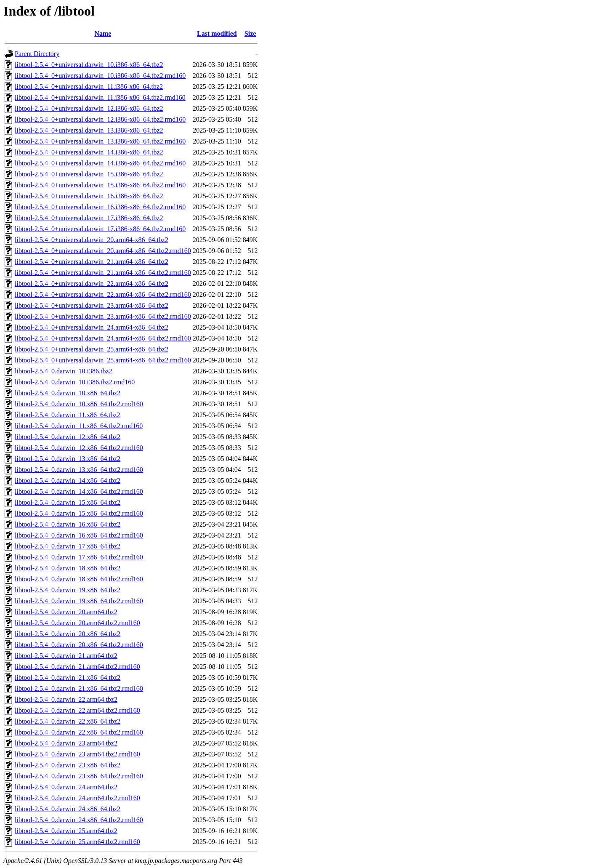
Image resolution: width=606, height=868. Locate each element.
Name (103, 33)
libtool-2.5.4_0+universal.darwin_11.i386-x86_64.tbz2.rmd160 (100, 97)
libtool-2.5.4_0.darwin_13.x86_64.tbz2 (68, 459)
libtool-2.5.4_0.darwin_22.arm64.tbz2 (66, 699)
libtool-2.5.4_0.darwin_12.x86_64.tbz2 (68, 437)
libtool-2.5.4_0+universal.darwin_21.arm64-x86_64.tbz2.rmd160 (103, 273)
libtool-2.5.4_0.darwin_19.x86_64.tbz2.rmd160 (79, 601)
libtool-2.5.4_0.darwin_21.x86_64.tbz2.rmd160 (79, 688)
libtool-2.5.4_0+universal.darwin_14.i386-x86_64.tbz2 (89, 152)
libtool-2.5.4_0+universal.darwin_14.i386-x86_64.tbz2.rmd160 (100, 163)
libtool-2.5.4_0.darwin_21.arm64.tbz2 (66, 656)
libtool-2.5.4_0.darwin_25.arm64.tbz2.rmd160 (77, 842)
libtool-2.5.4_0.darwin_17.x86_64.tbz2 (68, 546)
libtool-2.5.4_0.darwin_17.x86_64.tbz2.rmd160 (79, 557)
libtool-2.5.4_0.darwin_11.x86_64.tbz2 (68, 415)
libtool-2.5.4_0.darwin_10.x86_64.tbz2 (68, 393)
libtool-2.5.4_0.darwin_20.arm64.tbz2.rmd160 (77, 623)
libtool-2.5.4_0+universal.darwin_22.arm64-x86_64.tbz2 (92, 284)
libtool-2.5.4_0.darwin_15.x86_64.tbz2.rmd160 (79, 513)
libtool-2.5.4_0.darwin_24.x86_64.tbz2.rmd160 (79, 820)
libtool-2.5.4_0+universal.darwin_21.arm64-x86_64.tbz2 (92, 262)
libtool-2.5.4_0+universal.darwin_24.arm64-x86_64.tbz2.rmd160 (103, 338)
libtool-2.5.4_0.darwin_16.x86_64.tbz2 (68, 524)
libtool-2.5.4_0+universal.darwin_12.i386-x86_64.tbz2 (89, 108)
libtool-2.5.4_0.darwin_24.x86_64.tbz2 (68, 809)
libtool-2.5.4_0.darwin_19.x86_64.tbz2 (68, 590)
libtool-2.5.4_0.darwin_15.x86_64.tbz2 (68, 502)
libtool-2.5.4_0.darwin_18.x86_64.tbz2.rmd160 (79, 579)
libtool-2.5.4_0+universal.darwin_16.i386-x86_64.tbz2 (89, 196)
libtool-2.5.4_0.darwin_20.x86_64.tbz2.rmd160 (79, 645)
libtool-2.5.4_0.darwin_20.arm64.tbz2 (66, 612)
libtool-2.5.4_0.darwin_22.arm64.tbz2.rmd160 (77, 710)
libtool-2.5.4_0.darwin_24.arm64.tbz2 (66, 787)
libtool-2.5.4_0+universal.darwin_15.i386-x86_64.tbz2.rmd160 (100, 185)
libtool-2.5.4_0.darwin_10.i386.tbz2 (64, 371)
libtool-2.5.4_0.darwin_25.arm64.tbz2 (66, 831)
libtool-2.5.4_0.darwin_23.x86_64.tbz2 (68, 765)
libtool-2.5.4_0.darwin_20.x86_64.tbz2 (68, 634)
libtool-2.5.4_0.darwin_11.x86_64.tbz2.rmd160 (79, 426)
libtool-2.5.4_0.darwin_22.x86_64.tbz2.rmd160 (79, 732)
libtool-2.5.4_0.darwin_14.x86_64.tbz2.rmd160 (79, 491)
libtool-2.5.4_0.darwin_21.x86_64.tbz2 (68, 678)
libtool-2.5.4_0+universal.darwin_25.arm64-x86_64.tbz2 (92, 349)
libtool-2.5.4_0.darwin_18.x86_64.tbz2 (68, 568)
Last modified (217, 33)
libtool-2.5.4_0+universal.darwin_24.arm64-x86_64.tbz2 (92, 327)
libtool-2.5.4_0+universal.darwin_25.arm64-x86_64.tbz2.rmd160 (103, 360)
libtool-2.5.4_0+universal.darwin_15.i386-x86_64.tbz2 (89, 174)
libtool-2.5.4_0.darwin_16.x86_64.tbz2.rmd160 (79, 535)
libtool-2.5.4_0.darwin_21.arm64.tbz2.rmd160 (77, 667)
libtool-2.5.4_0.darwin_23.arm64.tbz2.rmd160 (77, 754)
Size (250, 33)
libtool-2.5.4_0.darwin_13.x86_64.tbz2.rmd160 (79, 470)
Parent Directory (37, 54)
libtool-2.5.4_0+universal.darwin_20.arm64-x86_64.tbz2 (92, 240)
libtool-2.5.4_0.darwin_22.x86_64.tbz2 (68, 721)
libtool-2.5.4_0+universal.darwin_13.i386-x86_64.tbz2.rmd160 (100, 141)
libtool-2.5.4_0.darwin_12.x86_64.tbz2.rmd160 (79, 448)
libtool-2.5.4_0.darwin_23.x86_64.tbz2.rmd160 (79, 776)
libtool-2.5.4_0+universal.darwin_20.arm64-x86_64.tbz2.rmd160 (103, 251)
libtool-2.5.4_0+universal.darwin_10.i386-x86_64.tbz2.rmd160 (100, 76)
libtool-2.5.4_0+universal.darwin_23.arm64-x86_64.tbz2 (92, 305)
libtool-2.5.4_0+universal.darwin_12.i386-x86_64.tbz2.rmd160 (100, 119)
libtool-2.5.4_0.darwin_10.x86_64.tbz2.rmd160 (79, 404)
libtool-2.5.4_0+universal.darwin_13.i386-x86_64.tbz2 (89, 130)
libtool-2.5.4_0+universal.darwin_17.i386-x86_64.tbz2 (89, 218)
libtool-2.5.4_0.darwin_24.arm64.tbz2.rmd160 (77, 798)
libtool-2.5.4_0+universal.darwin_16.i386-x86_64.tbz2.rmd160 (100, 207)
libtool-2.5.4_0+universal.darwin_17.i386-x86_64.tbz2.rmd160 (100, 229)
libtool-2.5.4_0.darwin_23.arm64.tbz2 (66, 743)
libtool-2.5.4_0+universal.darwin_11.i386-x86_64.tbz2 (89, 87)
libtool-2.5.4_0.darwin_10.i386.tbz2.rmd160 (75, 382)
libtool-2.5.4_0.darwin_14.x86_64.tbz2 (68, 481)
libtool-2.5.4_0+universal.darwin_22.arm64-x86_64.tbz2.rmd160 (103, 294)
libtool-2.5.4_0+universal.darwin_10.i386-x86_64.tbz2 (89, 65)
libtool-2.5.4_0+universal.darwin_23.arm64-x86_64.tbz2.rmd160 (103, 316)
